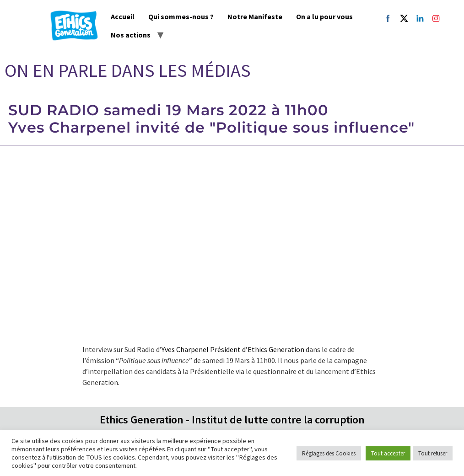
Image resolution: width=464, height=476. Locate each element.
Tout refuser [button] (433, 453)
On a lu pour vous (324, 16)
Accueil (123, 16)
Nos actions (131, 35)
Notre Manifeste (255, 16)
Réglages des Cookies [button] (329, 453)
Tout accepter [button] (388, 453)
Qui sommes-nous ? (181, 16)
